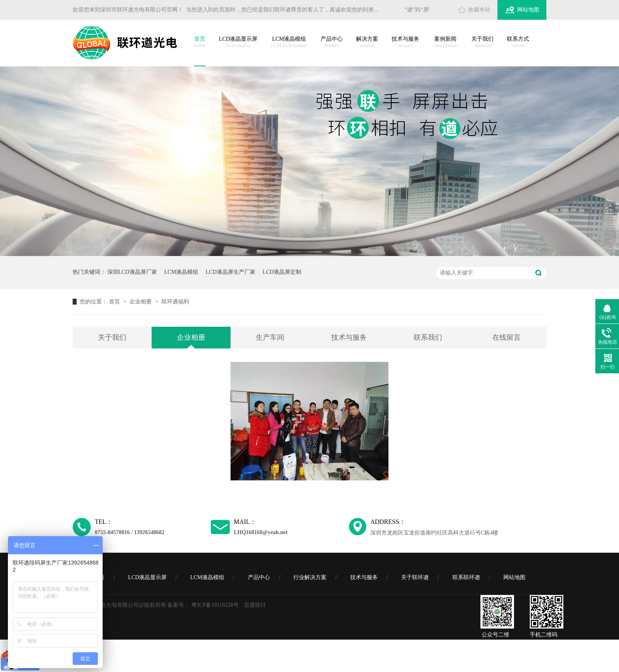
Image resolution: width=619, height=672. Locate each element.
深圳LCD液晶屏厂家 (132, 272)
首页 (200, 42)
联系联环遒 (466, 577)
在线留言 (506, 337)
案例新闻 (445, 42)
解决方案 (367, 42)
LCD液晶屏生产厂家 (231, 272)
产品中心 (332, 42)
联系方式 (518, 42)
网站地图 (528, 10)
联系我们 (428, 337)
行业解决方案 (310, 577)
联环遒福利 (175, 302)
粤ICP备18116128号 (215, 605)
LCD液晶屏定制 (282, 272)
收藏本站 (479, 10)
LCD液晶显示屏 (238, 42)
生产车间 (270, 337)
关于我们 (482, 42)
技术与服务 (405, 42)
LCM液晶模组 (289, 42)
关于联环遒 (415, 577)
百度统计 (255, 605)
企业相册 (141, 302)
